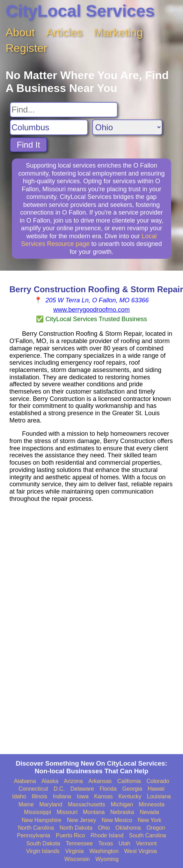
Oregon (156, 828)
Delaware (82, 789)
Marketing (119, 32)
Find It (28, 145)
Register (26, 48)
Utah (124, 843)
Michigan (122, 804)
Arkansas (100, 781)
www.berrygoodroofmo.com (91, 310)
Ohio (104, 828)
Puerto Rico (71, 835)
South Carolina (148, 835)
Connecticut (33, 789)
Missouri (67, 812)
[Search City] (49, 127)
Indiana (62, 796)
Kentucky (130, 796)
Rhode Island (107, 835)
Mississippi (38, 812)
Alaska (50, 781)
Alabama (25, 781)
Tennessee (79, 843)
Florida (108, 789)
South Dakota (43, 843)
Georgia (132, 789)
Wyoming (107, 859)
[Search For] (64, 110)
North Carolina (36, 828)
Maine (26, 804)
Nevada (149, 812)
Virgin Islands (43, 851)
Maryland (51, 804)
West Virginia (141, 851)
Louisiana (159, 796)
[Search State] (127, 127)
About (20, 32)
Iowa (83, 796)
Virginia (75, 851)
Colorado (158, 781)
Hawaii (156, 789)
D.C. (59, 789)
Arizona (73, 781)
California (129, 781)
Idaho (19, 796)
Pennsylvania (34, 835)
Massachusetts (86, 804)
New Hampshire (42, 820)
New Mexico (117, 820)
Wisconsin (77, 859)
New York (149, 820)
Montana (94, 812)
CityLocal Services (80, 11)
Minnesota (152, 804)
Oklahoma (128, 828)
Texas (106, 843)
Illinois (39, 796)
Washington (104, 851)
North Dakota (76, 828)
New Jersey (82, 820)
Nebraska (122, 812)
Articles (64, 32)
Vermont (146, 843)
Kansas (104, 796)
